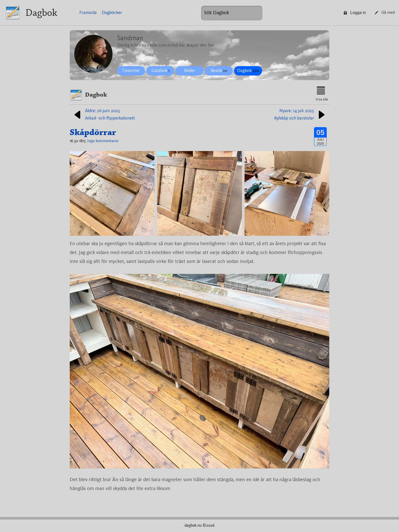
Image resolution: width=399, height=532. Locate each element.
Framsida (88, 13)
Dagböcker (112, 13)
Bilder (190, 71)
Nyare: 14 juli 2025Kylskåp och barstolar (301, 115)
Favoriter (131, 71)
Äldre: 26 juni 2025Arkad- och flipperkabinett (104, 115)
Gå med (385, 13)
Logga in (355, 13)
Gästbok (160, 71)
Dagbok (41, 13)
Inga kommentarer (103, 141)
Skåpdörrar (93, 132)
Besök (219, 71)
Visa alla (322, 94)
